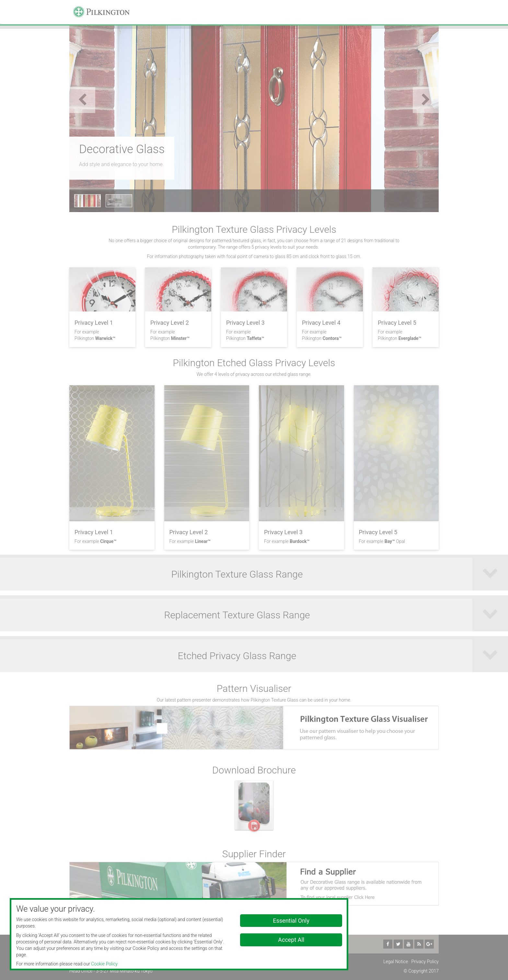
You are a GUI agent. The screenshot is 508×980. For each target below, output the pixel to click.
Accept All (291, 940)
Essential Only (291, 921)
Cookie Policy (104, 964)
